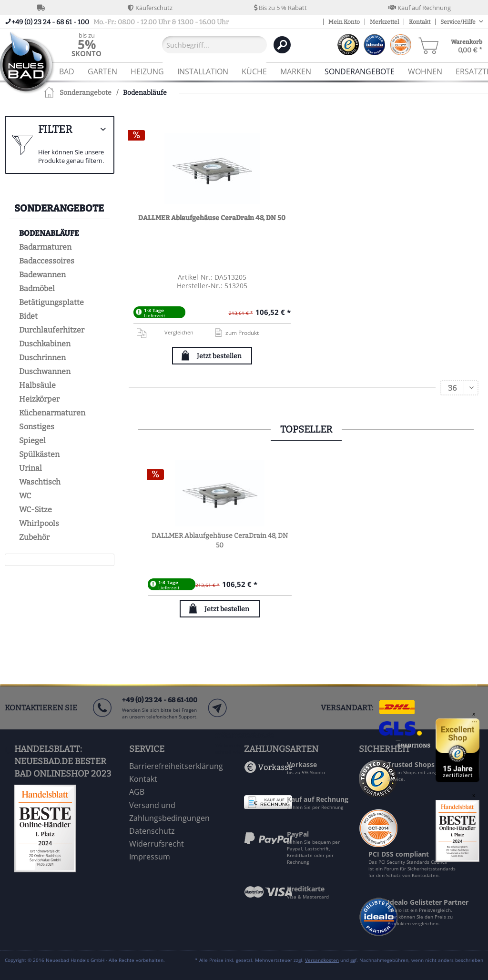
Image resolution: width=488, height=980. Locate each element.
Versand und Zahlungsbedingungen (169, 812)
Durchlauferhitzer (52, 330)
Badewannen (42, 275)
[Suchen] (282, 45)
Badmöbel (37, 288)
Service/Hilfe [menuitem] (458, 22)
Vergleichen (165, 333)
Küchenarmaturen (52, 413)
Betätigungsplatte (51, 302)
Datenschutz (152, 831)
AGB (137, 792)
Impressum (150, 857)
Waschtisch (40, 482)
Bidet (28, 316)
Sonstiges (37, 427)
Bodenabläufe (49, 233)
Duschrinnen (42, 358)
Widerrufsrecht (157, 844)
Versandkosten (322, 960)
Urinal (30, 468)
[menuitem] (86, 45)
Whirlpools (39, 523)
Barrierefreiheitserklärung (176, 766)
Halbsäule (37, 385)
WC (25, 496)
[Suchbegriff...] (214, 45)
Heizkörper (39, 399)
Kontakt (420, 22)
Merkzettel (384, 22)
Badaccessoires (47, 261)
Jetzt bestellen (219, 356)
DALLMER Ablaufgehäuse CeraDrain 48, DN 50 (212, 218)
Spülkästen (39, 454)
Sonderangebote (59, 208)
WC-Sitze (36, 510)
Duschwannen (45, 371)
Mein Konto (344, 22)
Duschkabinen (45, 344)
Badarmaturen (45, 247)
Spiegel (32, 440)
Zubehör (34, 537)
